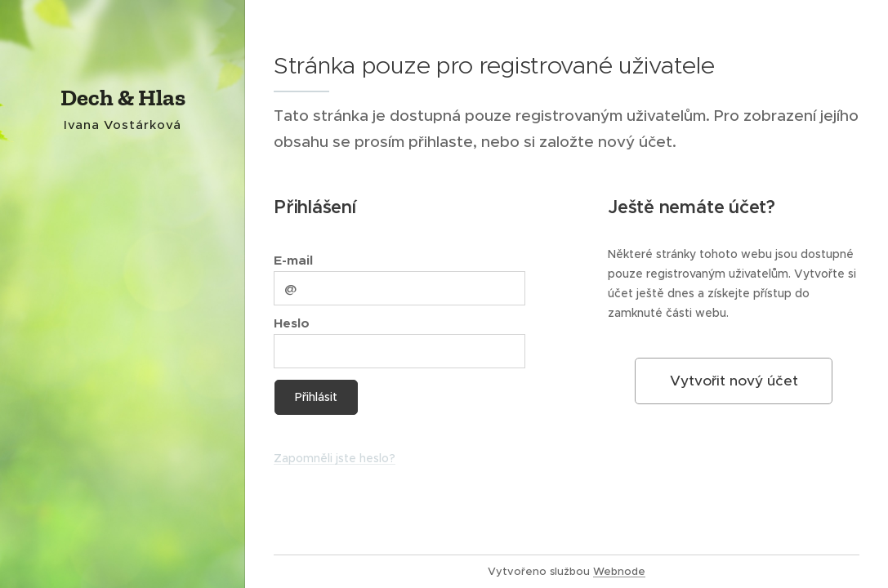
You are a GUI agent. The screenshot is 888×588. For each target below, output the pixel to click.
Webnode (619, 571)
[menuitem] (123, 264)
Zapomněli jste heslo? (335, 458)
